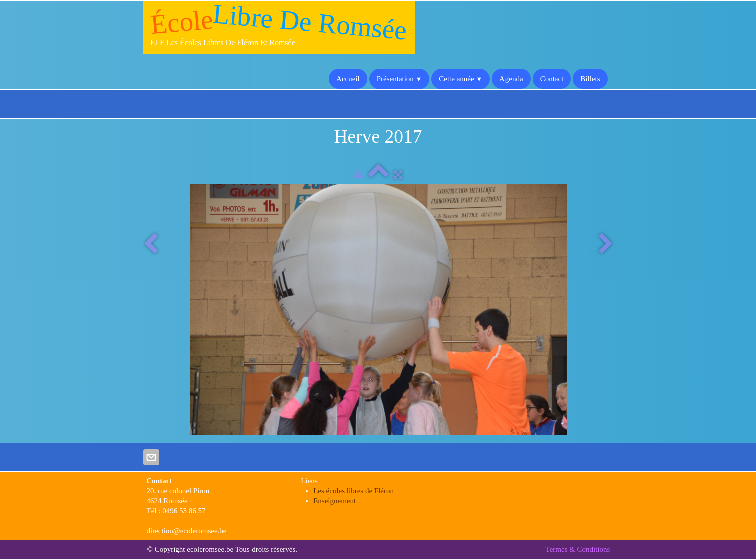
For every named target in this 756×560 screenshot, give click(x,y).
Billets (590, 79)
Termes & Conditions (578, 549)
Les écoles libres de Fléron (353, 491)
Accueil (348, 79)
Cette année (461, 79)
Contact (552, 79)
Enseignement (334, 501)
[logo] (279, 27)
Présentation (400, 79)
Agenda (511, 79)
